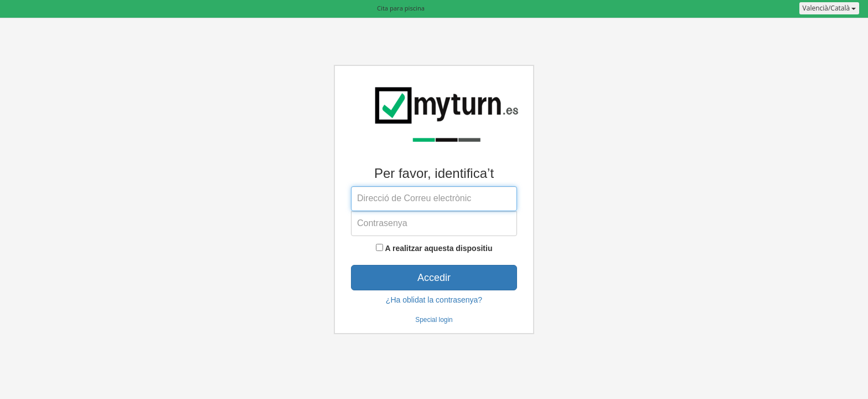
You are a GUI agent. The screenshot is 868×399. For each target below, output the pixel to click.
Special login (434, 320)
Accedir (434, 278)
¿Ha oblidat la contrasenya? (434, 300)
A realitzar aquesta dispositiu (438, 248)
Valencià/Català (830, 8)
